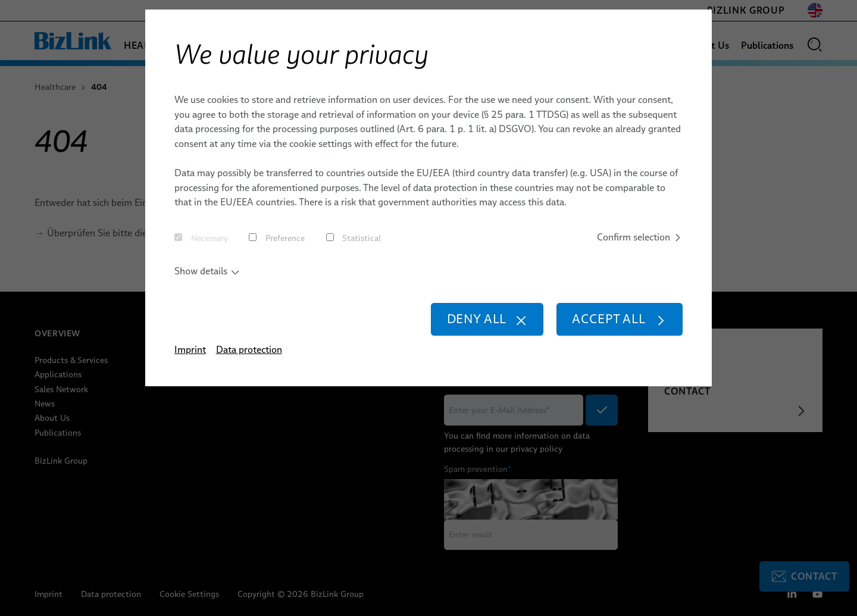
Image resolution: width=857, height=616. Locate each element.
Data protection (249, 349)
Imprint (190, 349)
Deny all (487, 319)
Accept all (619, 319)
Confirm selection (640, 237)
